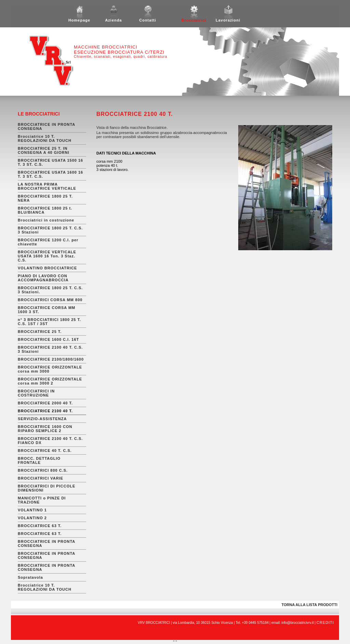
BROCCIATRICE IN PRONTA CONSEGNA (46, 126)
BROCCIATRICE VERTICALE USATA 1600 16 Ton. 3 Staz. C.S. (47, 256)
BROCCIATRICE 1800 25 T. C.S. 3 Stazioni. (50, 290)
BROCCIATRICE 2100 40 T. (45, 411)
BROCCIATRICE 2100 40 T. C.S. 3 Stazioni (50, 349)
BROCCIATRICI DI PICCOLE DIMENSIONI (46, 488)
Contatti (148, 18)
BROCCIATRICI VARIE (41, 478)
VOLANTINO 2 (32, 518)
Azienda (113, 18)
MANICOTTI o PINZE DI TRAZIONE (42, 500)
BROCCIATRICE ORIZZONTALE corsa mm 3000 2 (50, 381)
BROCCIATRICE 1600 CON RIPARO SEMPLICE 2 (45, 429)
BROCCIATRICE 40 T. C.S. (45, 451)
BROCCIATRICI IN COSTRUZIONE (36, 393)
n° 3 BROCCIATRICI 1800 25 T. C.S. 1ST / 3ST (49, 322)
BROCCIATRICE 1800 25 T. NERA (45, 198)
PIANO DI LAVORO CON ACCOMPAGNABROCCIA (43, 278)
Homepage (79, 18)
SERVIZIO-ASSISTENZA (42, 419)
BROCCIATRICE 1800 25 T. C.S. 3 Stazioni (50, 230)
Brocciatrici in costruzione (46, 220)
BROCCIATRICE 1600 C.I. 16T (48, 339)
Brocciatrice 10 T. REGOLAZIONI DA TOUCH (45, 138)
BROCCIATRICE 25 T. (40, 332)
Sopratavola (30, 577)
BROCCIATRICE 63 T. (40, 526)
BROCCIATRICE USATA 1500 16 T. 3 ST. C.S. (50, 162)
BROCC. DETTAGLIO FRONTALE (39, 460)
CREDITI (325, 622)
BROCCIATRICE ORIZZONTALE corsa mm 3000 (50, 369)
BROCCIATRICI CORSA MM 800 (50, 300)
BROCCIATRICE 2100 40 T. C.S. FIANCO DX (50, 441)
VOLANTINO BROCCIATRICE (47, 268)
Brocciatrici (194, 18)
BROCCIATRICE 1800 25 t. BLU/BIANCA (45, 210)
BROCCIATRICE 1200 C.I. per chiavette (48, 242)
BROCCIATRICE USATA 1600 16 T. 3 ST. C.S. (50, 174)
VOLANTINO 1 (32, 510)
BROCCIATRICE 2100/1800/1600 (51, 359)
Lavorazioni (228, 18)
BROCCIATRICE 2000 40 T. (45, 403)
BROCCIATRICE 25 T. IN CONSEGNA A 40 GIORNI (44, 150)
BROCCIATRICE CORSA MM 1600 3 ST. (46, 310)
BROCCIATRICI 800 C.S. (43, 470)
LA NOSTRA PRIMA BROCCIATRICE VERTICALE (47, 186)
